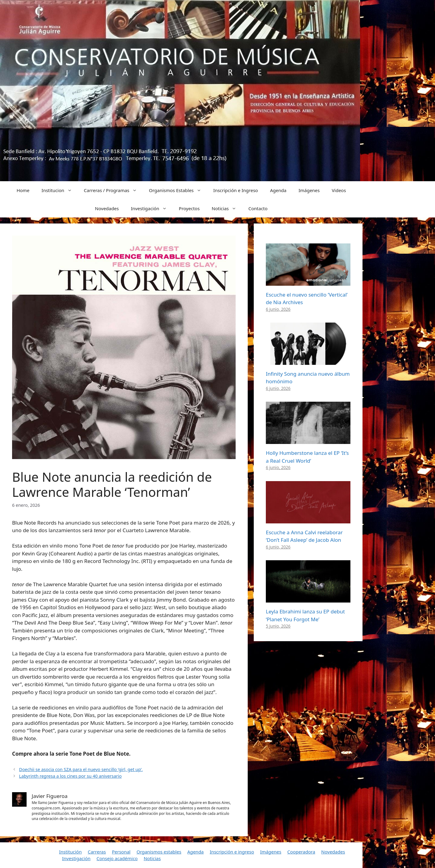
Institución (71, 852)
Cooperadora (301, 852)
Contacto (258, 208)
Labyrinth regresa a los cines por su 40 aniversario (70, 776)
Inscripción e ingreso (232, 852)
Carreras (97, 852)
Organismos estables (159, 852)
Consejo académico (117, 858)
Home (23, 190)
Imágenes (309, 190)
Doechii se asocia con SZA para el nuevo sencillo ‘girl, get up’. (81, 769)
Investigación (152, 208)
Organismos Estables (178, 190)
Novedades (107, 208)
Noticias (227, 208)
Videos (339, 190)
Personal (121, 852)
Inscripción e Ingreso (236, 190)
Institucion (60, 190)
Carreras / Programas (114, 190)
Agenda (278, 190)
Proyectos (189, 208)
